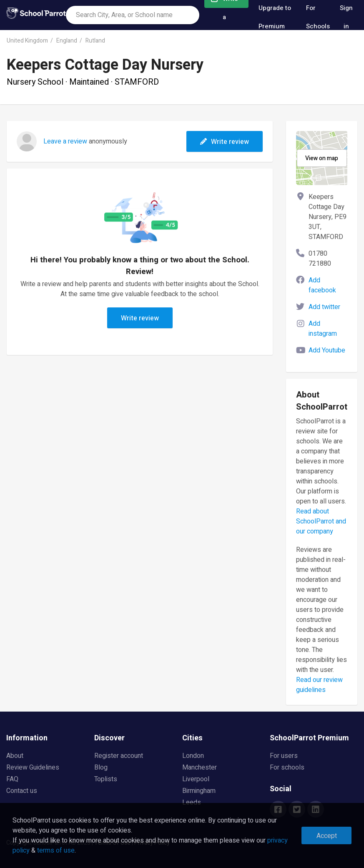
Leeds (192, 803)
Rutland (95, 41)
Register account (119, 756)
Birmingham (199, 791)
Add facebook (322, 285)
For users (284, 756)
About (15, 756)
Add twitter (324, 307)
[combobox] (133, 15)
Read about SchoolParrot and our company (321, 521)
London (193, 756)
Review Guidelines (33, 767)
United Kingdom (27, 41)
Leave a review (65, 141)
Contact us (22, 791)
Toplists (106, 779)
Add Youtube (327, 350)
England (67, 41)
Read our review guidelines (319, 685)
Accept (327, 836)
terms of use (56, 850)
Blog (101, 767)
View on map (322, 158)
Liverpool (196, 779)
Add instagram (323, 329)
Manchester (200, 767)
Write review (225, 142)
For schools (287, 767)
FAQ (12, 779)
